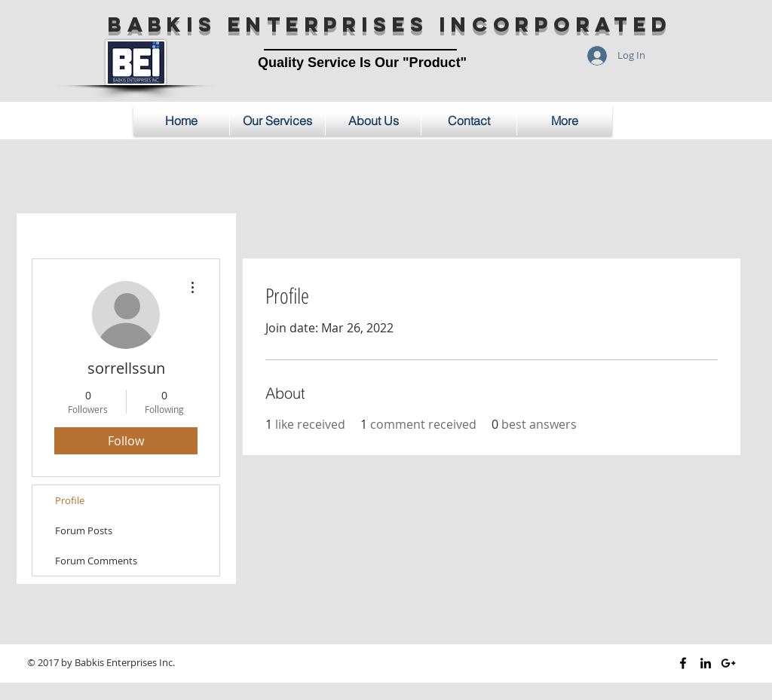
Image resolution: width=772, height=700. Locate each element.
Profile (70, 500)
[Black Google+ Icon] (728, 663)
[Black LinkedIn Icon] (706, 663)
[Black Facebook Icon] (683, 663)
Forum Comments (96, 561)
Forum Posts (84, 530)
